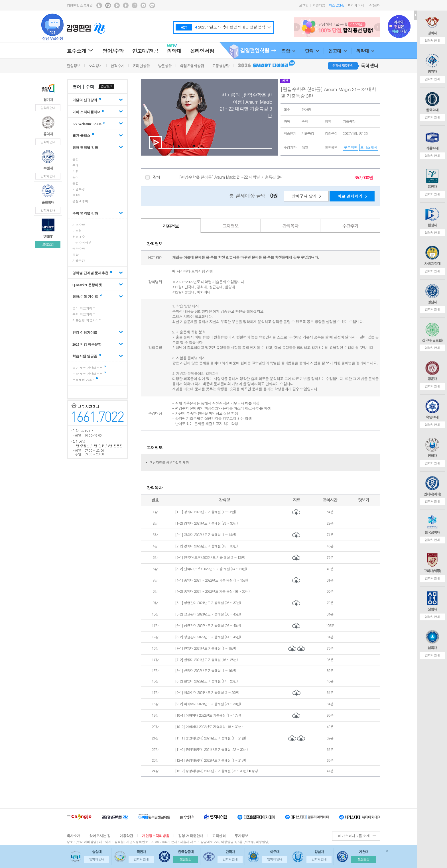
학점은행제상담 (192, 66)
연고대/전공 (145, 51)
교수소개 (80, 51)
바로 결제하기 (350, 196)
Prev (297, 27)
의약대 (365, 51)
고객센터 (374, 5)
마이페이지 (356, 5)
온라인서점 (202, 51)
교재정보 (231, 226)
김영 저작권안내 (191, 836)
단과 (312, 51)
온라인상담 (141, 66)
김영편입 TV (117, 5)
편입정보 (74, 66)
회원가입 (319, 5)
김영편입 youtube (143, 5)
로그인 (304, 5)
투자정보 (241, 836)
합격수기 (117, 66)
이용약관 (126, 836)
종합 (288, 51)
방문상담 (165, 66)
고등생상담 (221, 66)
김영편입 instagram (135, 5)
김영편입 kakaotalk (152, 5)
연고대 (338, 51)
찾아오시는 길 (100, 836)
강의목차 (290, 226)
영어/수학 (113, 51)
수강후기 (350, 226)
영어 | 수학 (83, 87)
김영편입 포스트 (108, 5)
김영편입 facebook (126, 5)
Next (377, 27)
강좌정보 (171, 226)
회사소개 (74, 836)
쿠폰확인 (351, 147)
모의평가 (96, 66)
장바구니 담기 (304, 196)
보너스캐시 (369, 147)
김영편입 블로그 (99, 5)
